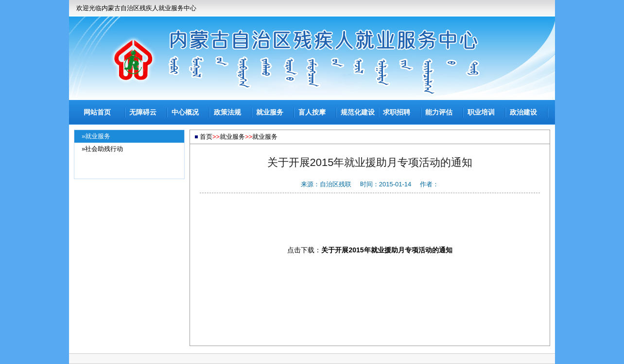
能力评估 (439, 112)
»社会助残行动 (102, 149)
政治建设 (523, 112)
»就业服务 (96, 136)
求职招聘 (397, 112)
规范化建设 (358, 112)
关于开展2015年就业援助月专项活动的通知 (387, 250)
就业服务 (270, 112)
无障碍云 (143, 112)
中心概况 (185, 112)
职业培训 (481, 112)
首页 (206, 137)
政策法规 (227, 112)
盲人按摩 (312, 112)
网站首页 (97, 112)
